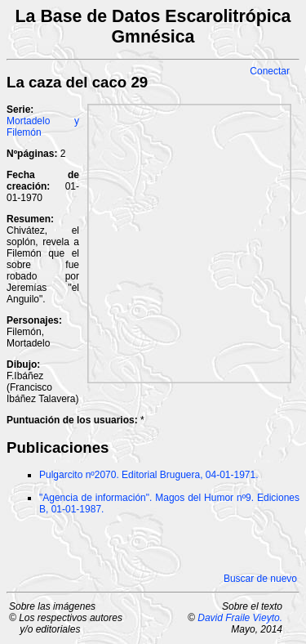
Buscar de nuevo (260, 579)
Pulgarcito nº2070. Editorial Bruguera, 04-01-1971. (149, 475)
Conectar (270, 71)
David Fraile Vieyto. (240, 618)
